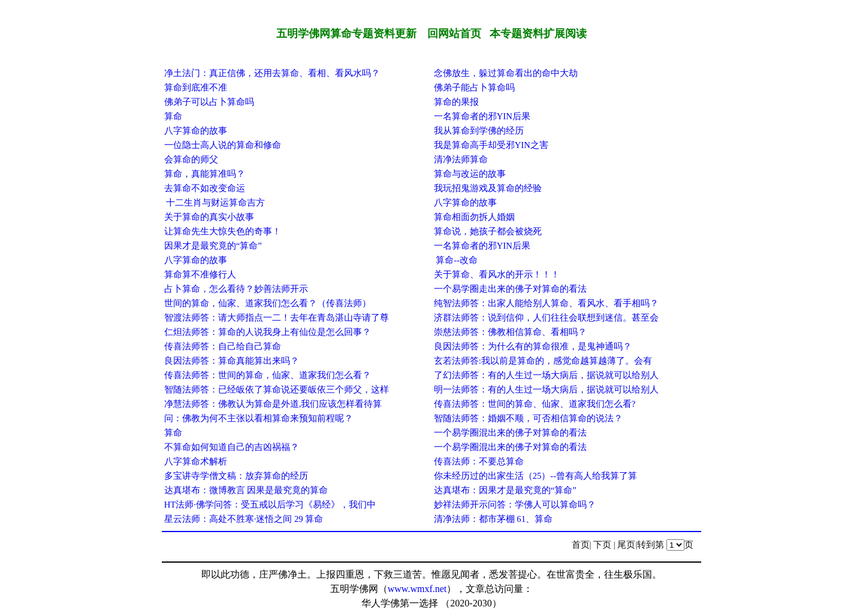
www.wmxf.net (417, 589)
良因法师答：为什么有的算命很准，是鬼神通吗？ (533, 346)
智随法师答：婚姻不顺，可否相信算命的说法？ (528, 418)
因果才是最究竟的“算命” (213, 246)
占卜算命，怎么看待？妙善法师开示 (236, 289)
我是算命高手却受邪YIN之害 (491, 145)
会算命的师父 (191, 159)
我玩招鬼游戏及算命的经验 (488, 188)
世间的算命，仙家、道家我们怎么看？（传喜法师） (268, 303)
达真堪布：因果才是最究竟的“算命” (505, 490)
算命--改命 (456, 260)
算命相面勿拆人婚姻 (474, 217)
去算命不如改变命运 (205, 188)
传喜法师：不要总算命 (479, 461)
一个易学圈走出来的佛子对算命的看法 (510, 289)
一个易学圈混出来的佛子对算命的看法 (510, 433)
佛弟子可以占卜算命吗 (209, 102)
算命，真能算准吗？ (205, 174)
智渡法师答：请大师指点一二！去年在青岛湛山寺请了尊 (277, 318)
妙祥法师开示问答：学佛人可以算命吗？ (515, 505)
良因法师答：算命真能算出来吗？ (232, 361)
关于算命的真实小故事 (209, 217)
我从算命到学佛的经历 (479, 131)
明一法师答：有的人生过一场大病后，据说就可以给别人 (546, 389)
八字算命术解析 (196, 461)
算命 (173, 116)
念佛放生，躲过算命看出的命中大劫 (506, 73)
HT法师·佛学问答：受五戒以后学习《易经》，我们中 (270, 505)
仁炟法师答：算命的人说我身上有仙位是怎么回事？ (268, 332)
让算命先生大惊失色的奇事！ (223, 231)
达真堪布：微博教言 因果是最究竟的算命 (246, 490)
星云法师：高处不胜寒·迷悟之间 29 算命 (244, 519)
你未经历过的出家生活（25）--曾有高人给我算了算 (535, 476)
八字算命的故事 (196, 131)
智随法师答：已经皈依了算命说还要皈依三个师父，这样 (277, 389)
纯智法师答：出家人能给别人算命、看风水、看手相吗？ (546, 303)
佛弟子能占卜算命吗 (474, 87)
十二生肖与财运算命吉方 (215, 203)
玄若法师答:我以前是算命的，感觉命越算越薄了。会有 (543, 361)
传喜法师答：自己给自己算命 (223, 346)
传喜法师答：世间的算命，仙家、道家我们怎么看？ (268, 375)
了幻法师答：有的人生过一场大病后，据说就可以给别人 (546, 375)
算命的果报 (456, 102)
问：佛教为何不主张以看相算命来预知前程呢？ (259, 418)
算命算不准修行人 (200, 274)
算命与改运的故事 (470, 174)
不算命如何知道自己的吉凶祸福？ (232, 447)
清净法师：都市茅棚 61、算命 (493, 519)
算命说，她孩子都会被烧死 (488, 231)
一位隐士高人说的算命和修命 (223, 145)
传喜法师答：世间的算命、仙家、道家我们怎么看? (535, 404)
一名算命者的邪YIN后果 (482, 116)
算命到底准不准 (196, 87)
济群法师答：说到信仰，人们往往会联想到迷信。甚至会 (546, 318)
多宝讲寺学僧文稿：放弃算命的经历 (236, 476)
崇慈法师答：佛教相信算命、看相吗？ (510, 332)
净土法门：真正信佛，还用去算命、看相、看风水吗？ (272, 73)
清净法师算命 (461, 159)
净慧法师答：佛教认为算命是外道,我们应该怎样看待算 (273, 404)
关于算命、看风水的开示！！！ (497, 274)
